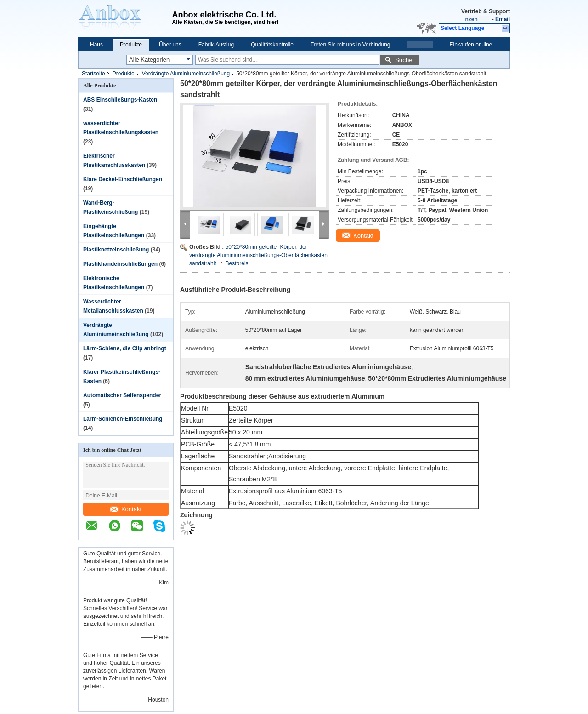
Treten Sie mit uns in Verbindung (351, 45)
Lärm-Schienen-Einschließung (123, 419)
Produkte (131, 45)
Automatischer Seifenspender (122, 395)
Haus (96, 45)
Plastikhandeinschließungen (120, 264)
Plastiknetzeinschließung (116, 250)
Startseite (93, 74)
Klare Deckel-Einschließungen (123, 179)
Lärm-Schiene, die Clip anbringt (125, 348)
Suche (404, 60)
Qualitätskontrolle (272, 45)
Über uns (170, 45)
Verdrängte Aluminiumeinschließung (186, 74)
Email (503, 19)
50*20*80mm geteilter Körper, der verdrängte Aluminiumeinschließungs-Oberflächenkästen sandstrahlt (258, 255)
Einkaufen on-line (471, 45)
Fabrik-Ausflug (216, 45)
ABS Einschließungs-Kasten (120, 100)
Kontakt (126, 509)
